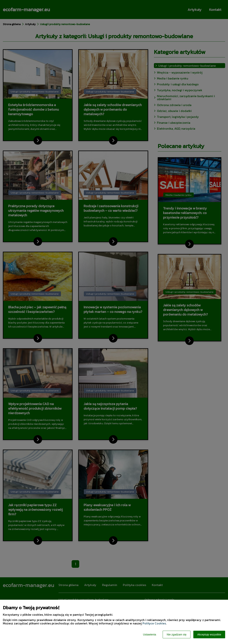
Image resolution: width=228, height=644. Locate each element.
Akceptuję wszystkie (209, 634)
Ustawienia (150, 634)
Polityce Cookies (154, 623)
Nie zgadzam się (177, 634)
